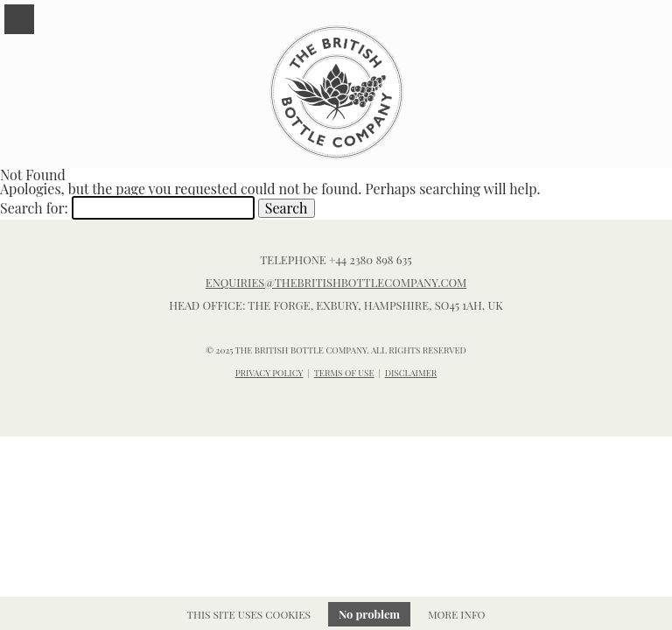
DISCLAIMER (411, 373)
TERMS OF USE (344, 373)
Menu (19, 19)
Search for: (34, 208)
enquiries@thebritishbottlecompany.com (336, 282)
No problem (369, 614)
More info (456, 614)
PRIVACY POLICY (269, 373)
